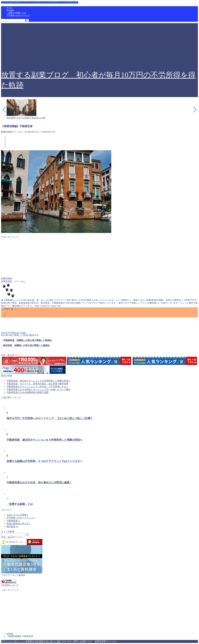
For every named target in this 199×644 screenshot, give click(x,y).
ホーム (10, 8)
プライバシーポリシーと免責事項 (18, 641)
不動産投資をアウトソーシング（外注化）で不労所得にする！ (37, 387)
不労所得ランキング (10, 585)
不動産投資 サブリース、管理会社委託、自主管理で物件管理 (37, 384)
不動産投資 (13, 521)
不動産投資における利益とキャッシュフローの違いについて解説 (39, 389)
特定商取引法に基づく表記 (48, 641)
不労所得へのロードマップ (18, 15)
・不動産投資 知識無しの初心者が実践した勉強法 (26, 340)
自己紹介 (10, 10)
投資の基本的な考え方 (18, 524)
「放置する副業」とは (16, 13)
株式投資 (12, 526)
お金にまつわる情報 (17, 515)
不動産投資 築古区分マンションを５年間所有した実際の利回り (39, 381)
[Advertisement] (100, 42)
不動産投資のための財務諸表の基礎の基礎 (28, 392)
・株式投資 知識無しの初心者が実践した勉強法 (25, 345)
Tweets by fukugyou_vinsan (13, 333)
